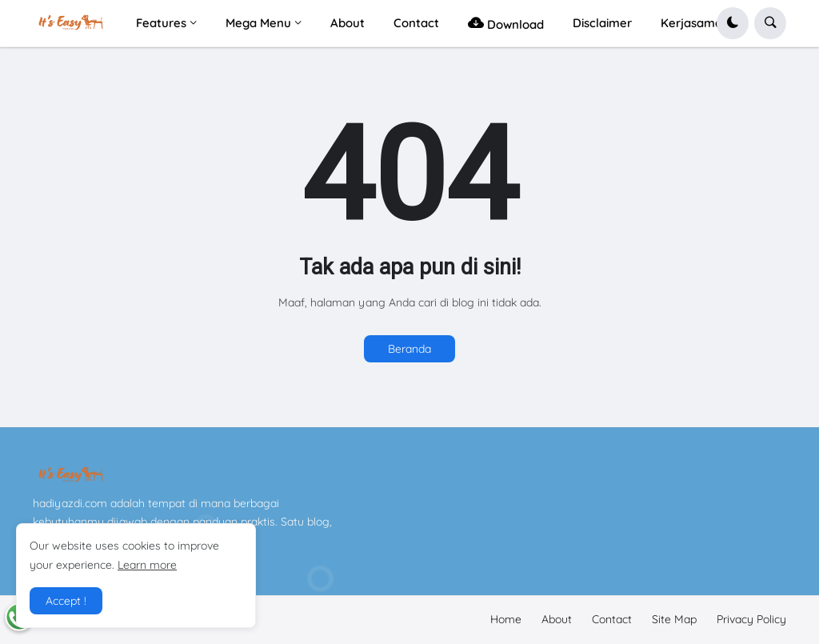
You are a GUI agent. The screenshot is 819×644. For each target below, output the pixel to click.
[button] (733, 23)
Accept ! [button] (66, 601)
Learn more (147, 565)
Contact (612, 619)
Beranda (409, 349)
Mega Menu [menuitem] (258, 23)
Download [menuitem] (506, 23)
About (557, 619)
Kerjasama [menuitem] (691, 23)
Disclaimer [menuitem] (602, 23)
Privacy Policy (751, 619)
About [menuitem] (348, 23)
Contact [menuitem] (416, 23)
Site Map (674, 619)
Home (506, 619)
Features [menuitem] (161, 23)
